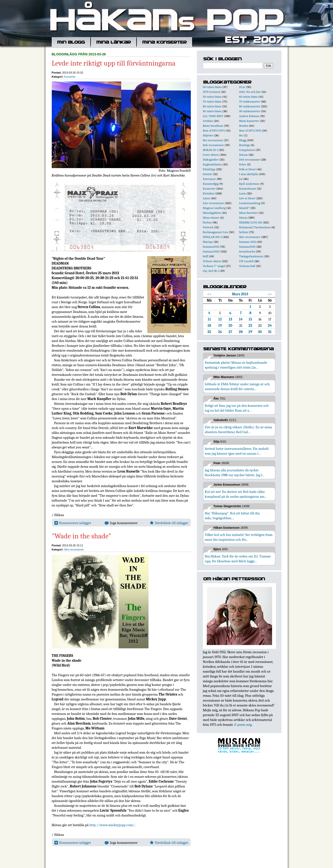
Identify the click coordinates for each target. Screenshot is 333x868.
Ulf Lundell (246, 261)
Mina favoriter (248, 213)
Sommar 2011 (248, 242)
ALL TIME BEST (213, 116)
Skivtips (208, 242)
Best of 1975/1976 (250, 130)
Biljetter (208, 135)
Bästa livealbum (213, 126)
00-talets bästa (212, 87)
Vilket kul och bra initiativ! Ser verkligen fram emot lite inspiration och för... (239, 537)
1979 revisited (212, 92)
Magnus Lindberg (214, 208)
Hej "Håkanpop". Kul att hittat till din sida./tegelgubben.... (232, 516)
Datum (244, 155)
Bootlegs (245, 145)
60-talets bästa (248, 97)
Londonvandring (250, 203)
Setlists (244, 232)
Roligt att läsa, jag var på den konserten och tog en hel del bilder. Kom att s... (237, 408)
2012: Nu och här (250, 92)
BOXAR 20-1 (211, 150)
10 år (242, 87)
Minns (243, 218)
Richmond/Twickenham (255, 227)
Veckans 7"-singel (214, 266)
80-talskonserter (250, 106)
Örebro (207, 222)
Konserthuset (248, 189)
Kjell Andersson (249, 184)
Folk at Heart (248, 169)
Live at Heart (247, 198)
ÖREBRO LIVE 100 (251, 222)
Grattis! (208, 174)
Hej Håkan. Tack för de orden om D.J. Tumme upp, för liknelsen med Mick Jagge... (238, 559)
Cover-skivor (211, 155)
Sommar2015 (247, 247)
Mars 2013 (240, 294)
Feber (243, 164)
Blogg (243, 140)
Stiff (206, 256)
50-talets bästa (212, 97)
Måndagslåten (212, 213)
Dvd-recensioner (250, 160)
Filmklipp (209, 169)
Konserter (70, 77)
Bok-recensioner (213, 145)
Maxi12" (244, 208)
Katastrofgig (211, 184)
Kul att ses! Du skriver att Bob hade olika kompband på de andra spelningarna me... (236, 494)
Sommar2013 (211, 247)
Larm (243, 193)
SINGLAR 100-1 (212, 237)
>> (270, 294)
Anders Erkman (249, 116)
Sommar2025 (211, 251)
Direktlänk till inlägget (169, 523)
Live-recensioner (214, 203)
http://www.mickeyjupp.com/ (112, 825)
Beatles (244, 126)
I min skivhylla (249, 174)
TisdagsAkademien (251, 256)
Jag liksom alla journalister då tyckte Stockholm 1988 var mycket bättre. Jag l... (235, 473)
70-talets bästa (212, 101)
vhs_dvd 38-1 (211, 271)
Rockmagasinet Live (216, 232)
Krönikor (209, 193)
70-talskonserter (250, 101)
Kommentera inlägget (73, 523)
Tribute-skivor (212, 261)
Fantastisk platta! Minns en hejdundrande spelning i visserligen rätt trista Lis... (236, 365)
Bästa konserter (249, 121)
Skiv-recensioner (74, 549)
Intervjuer (209, 179)
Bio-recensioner (213, 140)
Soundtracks (247, 251)
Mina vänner (211, 218)
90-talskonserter (250, 111)
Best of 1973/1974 (214, 130)
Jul (241, 179)
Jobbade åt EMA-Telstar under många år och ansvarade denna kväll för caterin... (237, 386)
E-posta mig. (243, 725)
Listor (207, 198)
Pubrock (208, 227)
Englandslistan (212, 164)
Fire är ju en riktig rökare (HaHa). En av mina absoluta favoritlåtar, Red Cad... (239, 430)
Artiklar (208, 121)
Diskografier (211, 160)
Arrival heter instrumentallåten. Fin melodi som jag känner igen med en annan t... (237, 451)
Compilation (247, 150)
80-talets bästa (212, 106)
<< (209, 294)
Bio (241, 135)
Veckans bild (247, 266)
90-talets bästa (212, 111)
